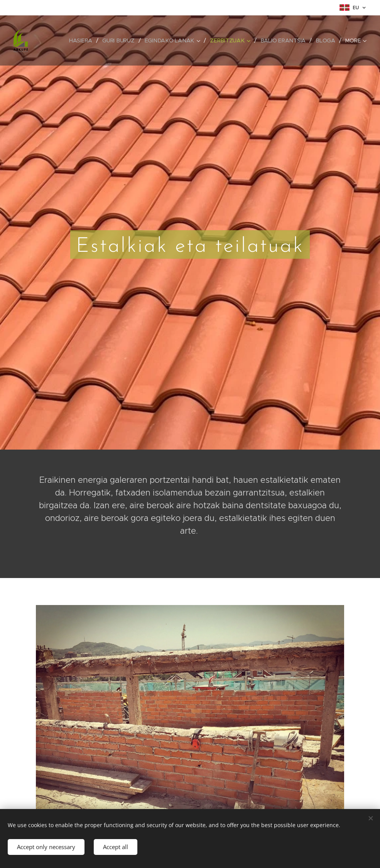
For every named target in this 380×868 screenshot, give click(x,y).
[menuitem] (84, 40)
